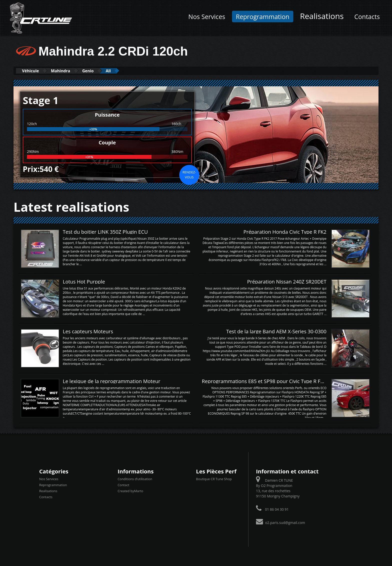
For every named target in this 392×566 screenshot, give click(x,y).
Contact (123, 485)
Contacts (367, 17)
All (122, 71)
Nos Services (207, 17)
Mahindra (67, 71)
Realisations (322, 16)
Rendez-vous (189, 174)
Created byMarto (130, 491)
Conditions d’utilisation (135, 479)
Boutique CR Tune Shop (214, 479)
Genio (98, 71)
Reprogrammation (262, 17)
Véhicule (33, 71)
